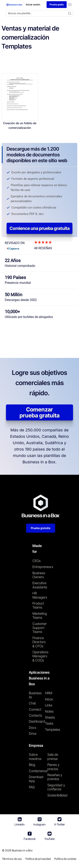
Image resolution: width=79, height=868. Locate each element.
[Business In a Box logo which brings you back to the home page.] (14, 5)
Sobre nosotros (35, 757)
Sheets (50, 717)
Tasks (49, 723)
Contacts (35, 715)
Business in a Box (22, 850)
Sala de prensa (53, 757)
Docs (33, 728)
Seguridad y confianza (56, 787)
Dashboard (37, 721)
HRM (49, 693)
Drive (33, 734)
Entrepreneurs (39, 567)
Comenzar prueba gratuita (39, 413)
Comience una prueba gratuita (40, 228)
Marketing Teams (39, 616)
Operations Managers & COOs (39, 656)
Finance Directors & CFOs (39, 642)
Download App (36, 779)
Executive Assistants (39, 585)
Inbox (49, 699)
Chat (32, 703)
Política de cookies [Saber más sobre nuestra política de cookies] (65, 859)
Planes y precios (53, 767)
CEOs (37, 561)
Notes (49, 711)
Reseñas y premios (55, 777)
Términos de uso (12, 859)
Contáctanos (38, 771)
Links (49, 705)
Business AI (35, 695)
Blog (32, 765)
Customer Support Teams (39, 628)
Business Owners (39, 575)
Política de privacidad (38, 859)
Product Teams (38, 605)
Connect (35, 709)
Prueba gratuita (41, 528)
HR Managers (39, 595)
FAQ (32, 787)
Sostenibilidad (57, 795)
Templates (53, 730)
